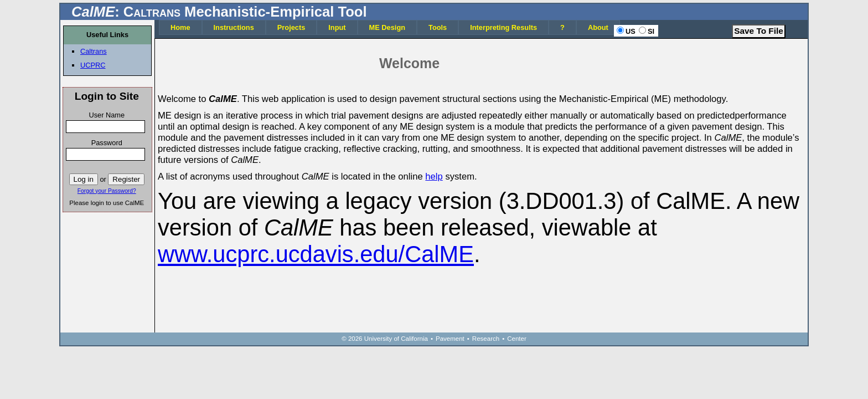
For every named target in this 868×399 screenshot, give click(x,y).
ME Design (387, 27)
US (631, 31)
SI (651, 31)
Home (180, 27)
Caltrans (94, 51)
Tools (438, 27)
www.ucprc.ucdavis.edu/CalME (316, 254)
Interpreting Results (503, 27)
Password (107, 143)
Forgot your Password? (107, 191)
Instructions (234, 27)
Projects (291, 27)
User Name (107, 115)
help (434, 177)
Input (337, 27)
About (598, 27)
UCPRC (93, 65)
